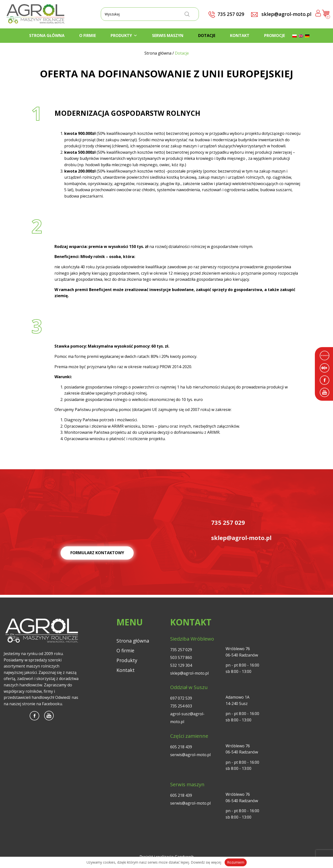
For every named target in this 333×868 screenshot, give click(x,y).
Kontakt (240, 35)
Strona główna (47, 35)
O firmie (88, 35)
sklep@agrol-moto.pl (281, 14)
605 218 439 (181, 747)
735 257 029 (181, 650)
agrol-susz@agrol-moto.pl (187, 718)
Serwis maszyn (168, 35)
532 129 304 (181, 665)
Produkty (124, 35)
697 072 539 (181, 698)
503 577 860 (181, 657)
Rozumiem (236, 862)
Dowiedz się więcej (206, 862)
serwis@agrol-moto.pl (190, 755)
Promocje (275, 35)
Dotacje (207, 35)
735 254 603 (181, 706)
